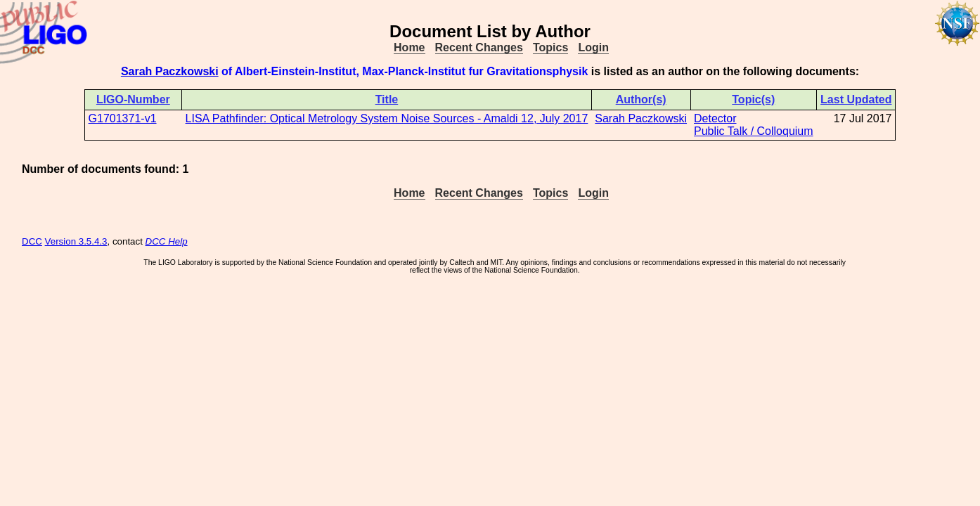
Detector (715, 118)
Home (409, 47)
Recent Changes (479, 47)
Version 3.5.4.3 (76, 241)
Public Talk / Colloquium (754, 131)
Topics (550, 47)
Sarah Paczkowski (170, 71)
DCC (32, 241)
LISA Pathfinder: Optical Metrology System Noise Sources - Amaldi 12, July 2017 (387, 118)
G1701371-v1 (123, 118)
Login (593, 47)
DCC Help (167, 241)
